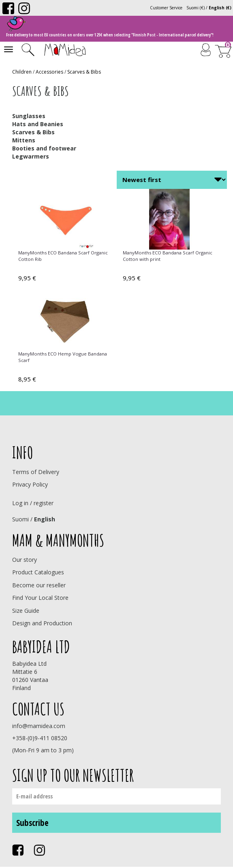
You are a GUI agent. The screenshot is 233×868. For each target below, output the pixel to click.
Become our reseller (39, 585)
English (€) (220, 8)
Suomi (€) (196, 8)
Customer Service (166, 8)
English (45, 519)
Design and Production (42, 623)
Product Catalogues (38, 572)
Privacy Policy (30, 484)
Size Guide (26, 611)
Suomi (20, 519)
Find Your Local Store (40, 598)
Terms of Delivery (36, 472)
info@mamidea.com (39, 726)
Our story (25, 560)
